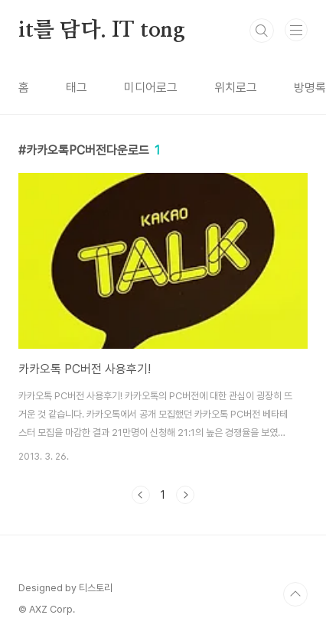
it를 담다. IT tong (102, 31)
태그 (77, 88)
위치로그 (236, 88)
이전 (141, 495)
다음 (185, 495)
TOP (295, 594)
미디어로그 (151, 88)
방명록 (310, 88)
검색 (262, 31)
